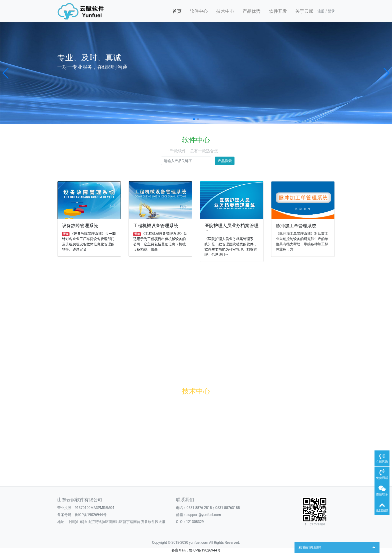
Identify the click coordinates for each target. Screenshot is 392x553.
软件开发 (278, 11)
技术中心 (225, 11)
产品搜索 (225, 161)
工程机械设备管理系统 (156, 226)
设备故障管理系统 (80, 226)
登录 (331, 11)
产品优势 (251, 11)
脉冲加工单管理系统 (296, 225)
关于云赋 (304, 11)
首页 (177, 11)
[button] (6, 73)
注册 (321, 11)
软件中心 (199, 11)
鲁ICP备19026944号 (91, 515)
